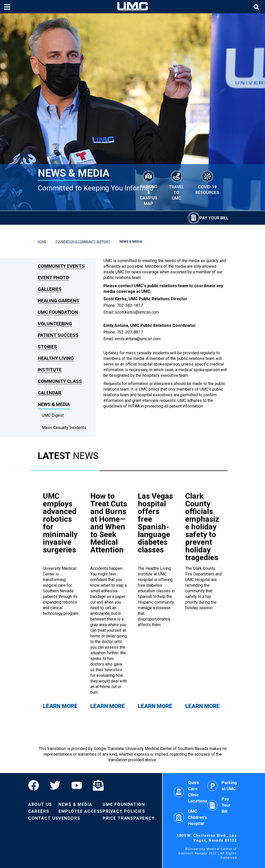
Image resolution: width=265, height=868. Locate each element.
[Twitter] (55, 785)
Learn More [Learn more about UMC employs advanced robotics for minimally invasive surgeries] (60, 706)
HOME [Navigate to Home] (42, 242)
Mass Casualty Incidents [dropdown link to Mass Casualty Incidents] (64, 428)
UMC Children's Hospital (190, 817)
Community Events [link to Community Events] (61, 266)
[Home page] (133, 7)
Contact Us (43, 818)
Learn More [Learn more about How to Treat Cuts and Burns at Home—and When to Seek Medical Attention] (108, 706)
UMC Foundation (124, 804)
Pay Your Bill (219, 805)
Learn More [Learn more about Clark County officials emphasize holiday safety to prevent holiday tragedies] (203, 706)
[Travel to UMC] (176, 185)
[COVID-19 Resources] (207, 182)
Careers (39, 811)
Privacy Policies (124, 811)
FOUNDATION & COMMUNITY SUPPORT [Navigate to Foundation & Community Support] (83, 242)
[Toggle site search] (257, 7)
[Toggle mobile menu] (8, 7)
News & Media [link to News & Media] (54, 404)
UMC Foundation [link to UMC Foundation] (58, 312)
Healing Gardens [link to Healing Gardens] (58, 301)
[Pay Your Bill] (208, 218)
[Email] (98, 785)
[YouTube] (77, 785)
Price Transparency (129, 818)
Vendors (69, 818)
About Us (40, 804)
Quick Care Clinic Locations (190, 792)
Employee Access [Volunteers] (81, 811)
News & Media (75, 804)
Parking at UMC (222, 786)
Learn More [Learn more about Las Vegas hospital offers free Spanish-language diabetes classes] (155, 706)
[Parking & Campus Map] (149, 187)
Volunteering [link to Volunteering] (55, 324)
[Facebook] (36, 785)
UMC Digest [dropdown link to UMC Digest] (53, 415)
